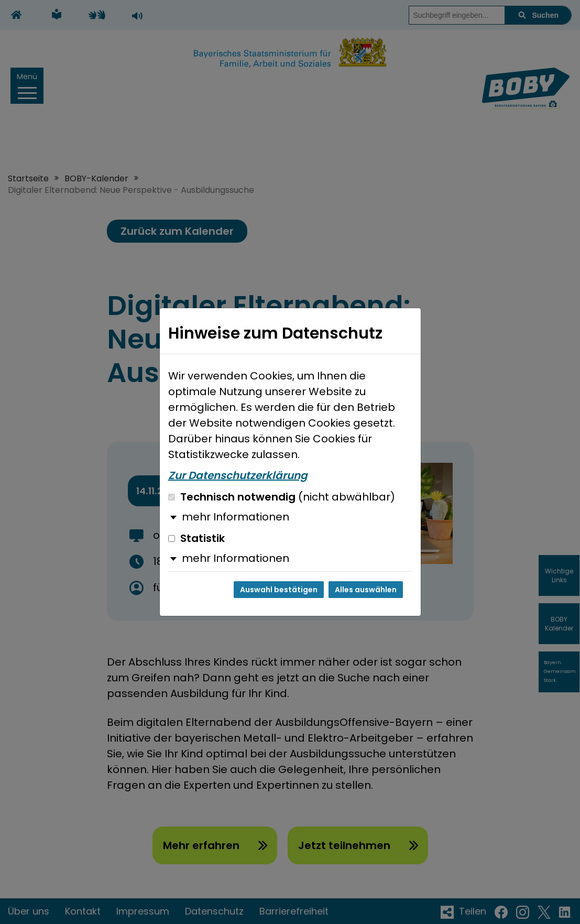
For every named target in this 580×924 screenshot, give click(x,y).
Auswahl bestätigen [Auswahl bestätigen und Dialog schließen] (279, 590)
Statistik (196, 538)
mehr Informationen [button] (236, 517)
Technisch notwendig (282, 497)
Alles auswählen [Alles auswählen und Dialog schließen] (366, 590)
